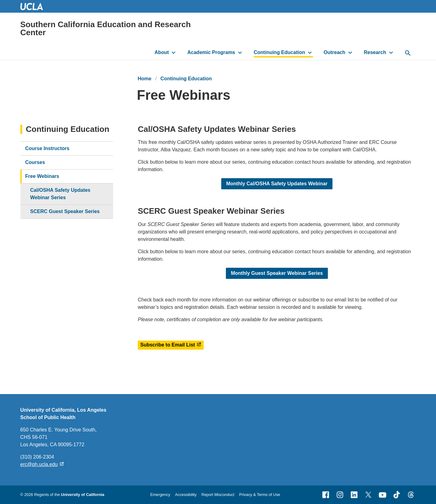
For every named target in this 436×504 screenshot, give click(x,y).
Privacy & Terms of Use (260, 495)
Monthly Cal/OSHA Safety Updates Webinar (277, 184)
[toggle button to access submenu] (174, 52)
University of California (83, 495)
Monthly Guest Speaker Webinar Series (277, 273)
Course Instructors (47, 148)
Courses (35, 162)
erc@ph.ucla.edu (39, 464)
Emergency (160, 495)
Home (145, 79)
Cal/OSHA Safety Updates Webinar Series (60, 194)
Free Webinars (42, 176)
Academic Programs (211, 52)
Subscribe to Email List (168, 345)
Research (375, 52)
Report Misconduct (218, 495)
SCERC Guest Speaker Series (65, 211)
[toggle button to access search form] (408, 53)
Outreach (334, 52)
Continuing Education (279, 52)
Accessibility (186, 495)
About (162, 52)
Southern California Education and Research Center (106, 28)
